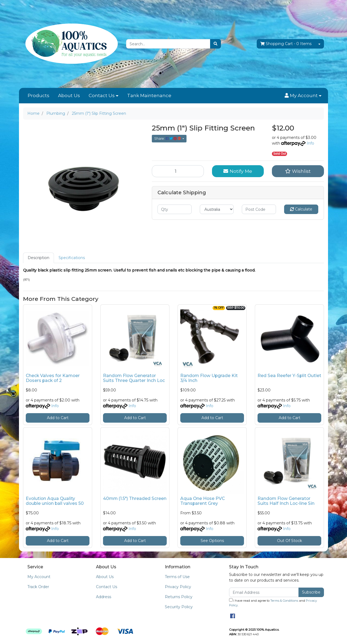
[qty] (175, 209)
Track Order (38, 587)
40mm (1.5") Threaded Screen (135, 498)
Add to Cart (58, 418)
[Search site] (216, 44)
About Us (69, 95)
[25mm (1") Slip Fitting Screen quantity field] (178, 171)
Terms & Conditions (284, 601)
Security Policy (179, 607)
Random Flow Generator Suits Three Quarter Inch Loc (134, 378)
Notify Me (238, 171)
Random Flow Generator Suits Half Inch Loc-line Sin (286, 501)
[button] (303, 96)
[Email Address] (264, 592)
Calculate (301, 209)
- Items (286, 44)
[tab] (38, 258)
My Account (39, 577)
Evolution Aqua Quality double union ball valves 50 (55, 501)
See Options (212, 541)
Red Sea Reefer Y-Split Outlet (289, 376)
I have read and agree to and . (273, 603)
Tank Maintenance (149, 95)
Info (310, 143)
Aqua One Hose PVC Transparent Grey (203, 501)
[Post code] (259, 209)
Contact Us (102, 95)
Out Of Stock (290, 541)
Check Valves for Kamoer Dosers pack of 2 (53, 378)
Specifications (72, 258)
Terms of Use (177, 577)
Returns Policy (179, 597)
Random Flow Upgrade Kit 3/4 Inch (209, 378)
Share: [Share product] (168, 138)
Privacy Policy (178, 587)
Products (38, 95)
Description (38, 258)
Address (104, 597)
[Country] (217, 209)
